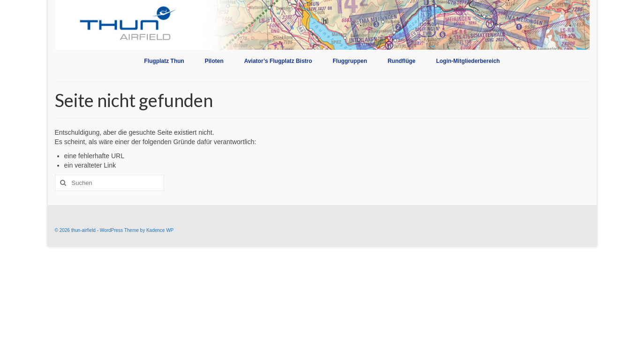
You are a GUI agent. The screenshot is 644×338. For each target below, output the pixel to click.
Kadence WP (160, 230)
